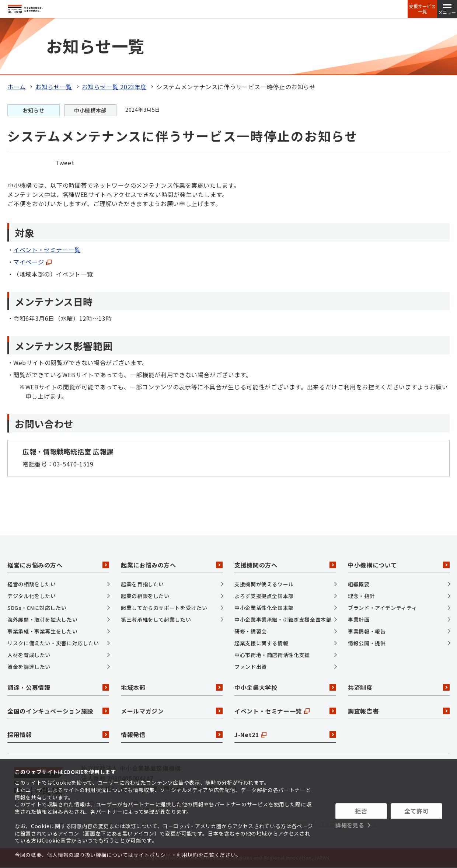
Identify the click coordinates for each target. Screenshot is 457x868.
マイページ (32, 262)
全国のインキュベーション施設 (58, 711)
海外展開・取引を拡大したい (42, 619)
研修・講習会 (251, 631)
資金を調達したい (29, 667)
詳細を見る (350, 825)
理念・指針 (361, 596)
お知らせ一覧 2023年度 (114, 87)
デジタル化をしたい (32, 596)
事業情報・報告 (367, 631)
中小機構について (399, 565)
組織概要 (359, 584)
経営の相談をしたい (32, 584)
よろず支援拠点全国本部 (264, 596)
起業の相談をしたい (145, 596)
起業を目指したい (142, 584)
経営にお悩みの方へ (58, 565)
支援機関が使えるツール (264, 584)
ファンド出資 (251, 667)
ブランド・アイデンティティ (382, 608)
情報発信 (172, 735)
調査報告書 (399, 711)
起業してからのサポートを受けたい (164, 608)
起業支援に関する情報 (261, 643)
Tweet (65, 163)
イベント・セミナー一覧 (47, 250)
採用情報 (58, 735)
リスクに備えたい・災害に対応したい (53, 643)
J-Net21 (285, 735)
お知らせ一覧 (54, 87)
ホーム (17, 87)
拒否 (361, 811)
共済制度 (399, 687)
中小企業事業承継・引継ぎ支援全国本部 (283, 619)
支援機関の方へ (285, 565)
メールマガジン (172, 711)
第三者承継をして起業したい (156, 619)
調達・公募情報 (58, 687)
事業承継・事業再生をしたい (42, 631)
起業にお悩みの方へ (172, 565)
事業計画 (359, 619)
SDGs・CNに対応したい (37, 608)
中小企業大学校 (285, 687)
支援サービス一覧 (422, 9)
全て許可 (417, 811)
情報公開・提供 (367, 643)
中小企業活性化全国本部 (264, 608)
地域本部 (172, 687)
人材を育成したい (29, 655)
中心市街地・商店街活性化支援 (272, 655)
